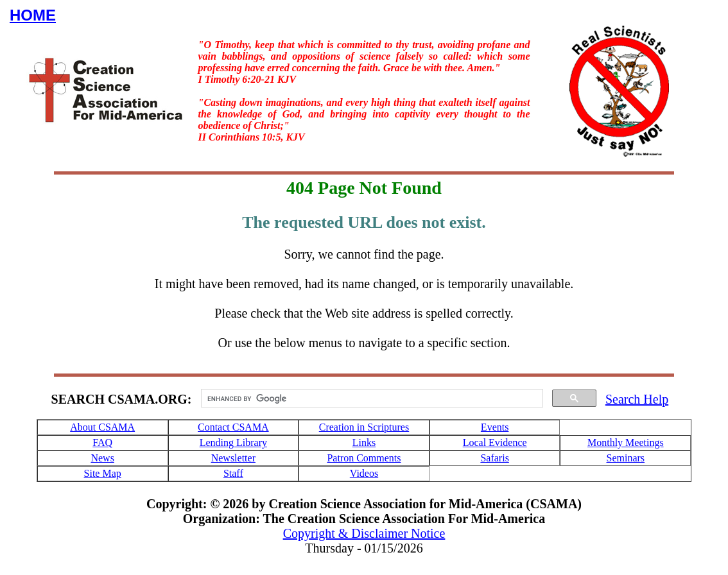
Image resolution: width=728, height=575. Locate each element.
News (102, 458)
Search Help (637, 399)
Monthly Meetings (626, 442)
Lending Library (233, 442)
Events (495, 427)
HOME (33, 15)
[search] (371, 399)
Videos (364, 473)
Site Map (103, 473)
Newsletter (233, 458)
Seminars (626, 458)
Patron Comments (364, 458)
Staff (233, 473)
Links (364, 442)
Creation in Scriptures (364, 427)
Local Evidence (495, 442)
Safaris (494, 458)
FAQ (102, 442)
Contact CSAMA (233, 427)
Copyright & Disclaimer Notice (364, 533)
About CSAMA (102, 427)
